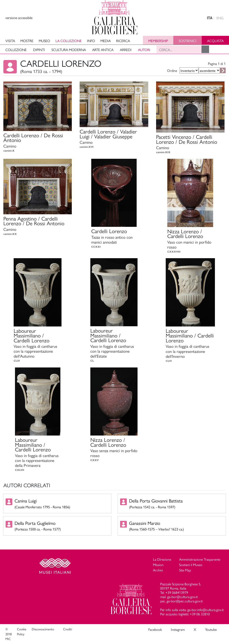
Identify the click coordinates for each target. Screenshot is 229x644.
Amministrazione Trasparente (200, 559)
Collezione (16, 50)
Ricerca (123, 41)
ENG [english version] (220, 18)
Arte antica (103, 50)
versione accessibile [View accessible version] (19, 18)
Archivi (158, 570)
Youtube (211, 629)
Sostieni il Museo (191, 565)
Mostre (27, 41)
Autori (144, 50)
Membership (158, 41)
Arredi (126, 50)
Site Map (185, 570)
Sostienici (188, 41)
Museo (44, 41)
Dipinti (39, 50)
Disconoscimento (43, 629)
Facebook (155, 629)
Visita (10, 41)
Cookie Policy (22, 631)
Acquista (215, 41)
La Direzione (162, 559)
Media (106, 41)
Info (91, 41)
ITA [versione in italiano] (210, 18)
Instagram (178, 629)
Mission (158, 565)
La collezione (69, 41)
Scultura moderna (69, 50)
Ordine (172, 70)
